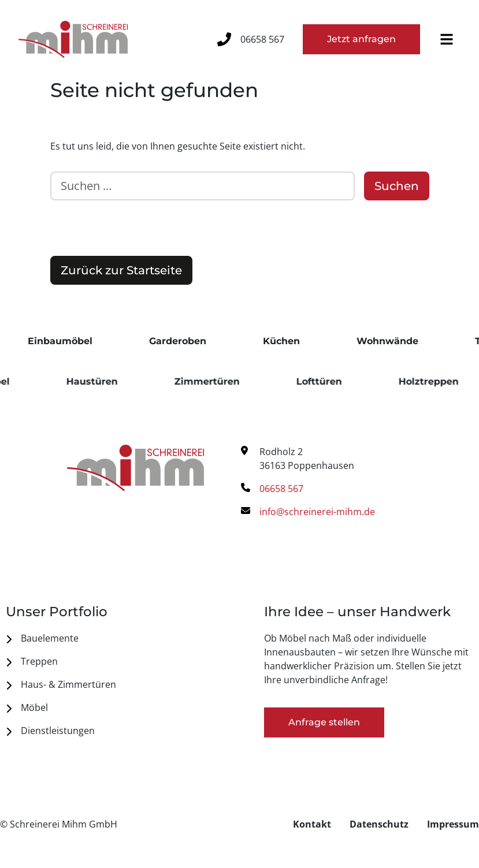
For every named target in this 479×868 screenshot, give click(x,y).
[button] (447, 39)
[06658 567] (224, 39)
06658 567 (262, 39)
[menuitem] (111, 638)
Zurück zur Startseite (121, 270)
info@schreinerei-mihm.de (317, 512)
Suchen (397, 186)
